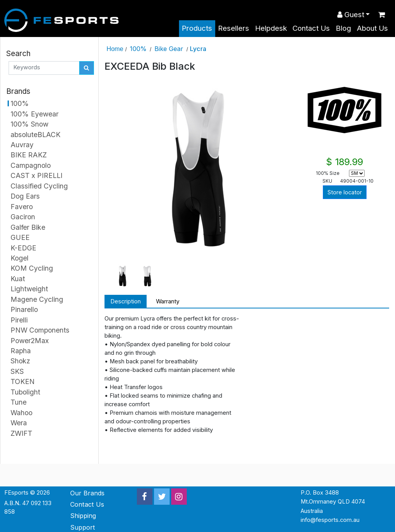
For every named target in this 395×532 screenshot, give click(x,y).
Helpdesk (271, 28)
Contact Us (311, 28)
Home (115, 49)
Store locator (345, 192)
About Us (372, 28)
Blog (343, 28)
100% (138, 49)
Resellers (234, 28)
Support (83, 527)
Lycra (198, 49)
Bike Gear (169, 49)
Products (197, 28)
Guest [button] (351, 15)
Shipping (83, 516)
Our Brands (87, 493)
